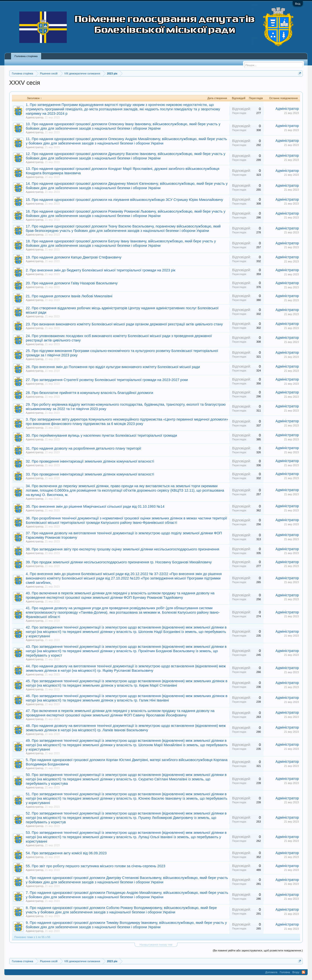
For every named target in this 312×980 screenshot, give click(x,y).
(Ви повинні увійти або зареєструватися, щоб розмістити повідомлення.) (258, 950)
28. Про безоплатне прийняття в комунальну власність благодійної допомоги (89, 393)
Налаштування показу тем (156, 945)
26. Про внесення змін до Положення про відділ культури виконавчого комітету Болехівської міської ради (113, 367)
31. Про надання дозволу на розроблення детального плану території (83, 448)
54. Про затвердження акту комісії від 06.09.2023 (66, 853)
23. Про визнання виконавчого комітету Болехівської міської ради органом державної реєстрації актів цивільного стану (124, 324)
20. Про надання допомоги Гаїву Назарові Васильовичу (72, 283)
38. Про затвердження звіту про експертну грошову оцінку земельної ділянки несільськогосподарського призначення (122, 549)
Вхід (298, 4)
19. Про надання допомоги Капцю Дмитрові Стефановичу (74, 257)
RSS (303, 972)
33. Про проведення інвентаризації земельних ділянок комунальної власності (90, 474)
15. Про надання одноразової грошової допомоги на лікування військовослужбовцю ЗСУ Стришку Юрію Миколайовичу (124, 200)
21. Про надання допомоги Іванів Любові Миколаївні (69, 296)
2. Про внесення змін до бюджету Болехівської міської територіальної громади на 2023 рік (101, 270)
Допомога (271, 972)
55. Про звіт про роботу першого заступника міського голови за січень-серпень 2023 (96, 866)
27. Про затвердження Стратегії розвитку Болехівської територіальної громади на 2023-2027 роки (107, 380)
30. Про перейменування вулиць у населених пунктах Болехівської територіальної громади (101, 435)
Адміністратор (35, 117)
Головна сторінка (26, 56)
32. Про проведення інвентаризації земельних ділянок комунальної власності (90, 461)
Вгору (296, 972)
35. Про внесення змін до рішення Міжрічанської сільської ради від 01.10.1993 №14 (95, 506)
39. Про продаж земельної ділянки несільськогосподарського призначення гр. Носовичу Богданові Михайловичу (119, 562)
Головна (285, 972)
